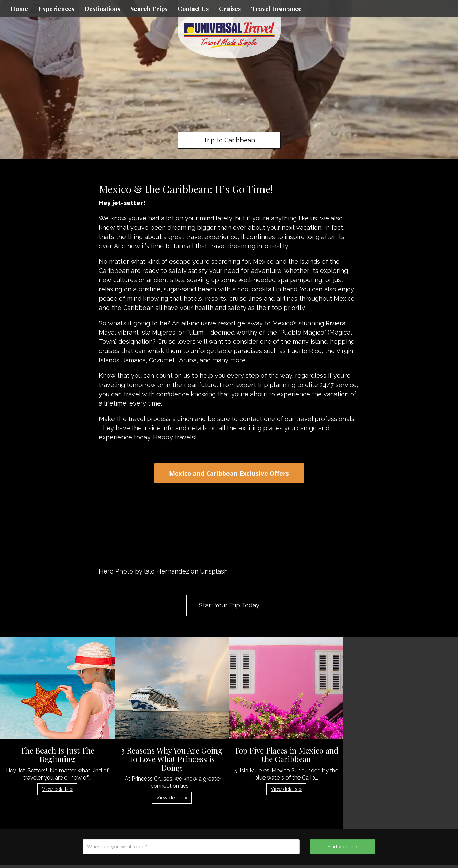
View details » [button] (57, 789)
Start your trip (343, 847)
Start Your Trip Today (229, 605)
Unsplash (214, 571)
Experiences (56, 9)
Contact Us (193, 9)
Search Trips (149, 9)
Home (19, 9)
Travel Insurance (276, 9)
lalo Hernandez (167, 571)
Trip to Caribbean (229, 140)
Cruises (230, 9)
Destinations (102, 9)
